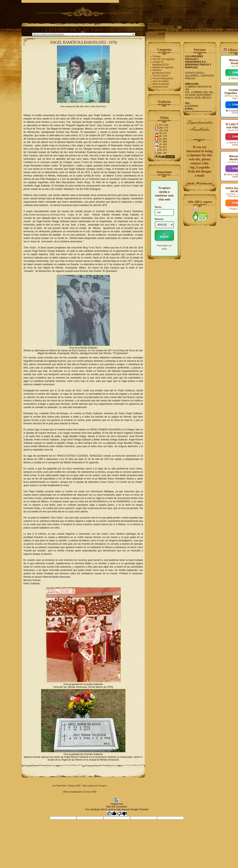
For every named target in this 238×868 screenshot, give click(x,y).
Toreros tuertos (160, 76)
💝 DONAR (164, 235)
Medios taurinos (161, 84)
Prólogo (157, 56)
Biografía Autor (160, 87)
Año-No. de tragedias (164, 59)
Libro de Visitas (161, 81)
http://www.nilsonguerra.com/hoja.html (44, 215)
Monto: (159, 207)
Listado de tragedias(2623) (160, 63)
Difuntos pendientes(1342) (161, 72)
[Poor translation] (122, 814)
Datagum (103, 786)
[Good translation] (112, 814)
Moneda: (159, 219)
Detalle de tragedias (163, 67)
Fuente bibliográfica (163, 78)
